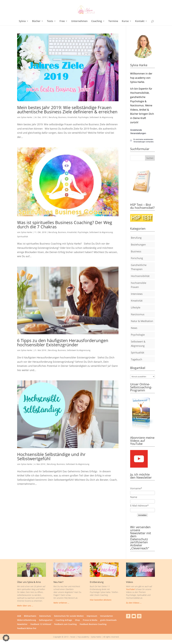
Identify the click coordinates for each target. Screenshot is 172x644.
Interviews (137, 294)
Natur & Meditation (142, 321)
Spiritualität (23, 236)
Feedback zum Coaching (65, 624)
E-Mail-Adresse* (139, 506)
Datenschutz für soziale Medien (69, 616)
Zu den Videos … (134, 603)
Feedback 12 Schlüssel (41, 624)
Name (134, 497)
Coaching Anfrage (64, 620)
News (134, 328)
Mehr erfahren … (61, 603)
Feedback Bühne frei (27, 628)
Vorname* (136, 488)
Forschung (137, 258)
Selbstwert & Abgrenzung (101, 117)
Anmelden (142, 515)
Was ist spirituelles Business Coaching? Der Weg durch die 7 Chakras (65, 225)
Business (62, 117)
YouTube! (130, 589)
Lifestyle (136, 307)
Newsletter (22, 624)
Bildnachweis (30, 616)
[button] (6, 638)
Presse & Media (90, 620)
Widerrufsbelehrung (27, 620)
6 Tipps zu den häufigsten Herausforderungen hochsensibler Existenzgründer (63, 343)
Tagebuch (136, 359)
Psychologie (83, 117)
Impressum (92, 616)
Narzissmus (138, 314)
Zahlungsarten (46, 620)
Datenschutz (45, 616)
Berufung (53, 117)
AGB (19, 616)
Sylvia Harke (27, 117)
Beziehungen (138, 245)
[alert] (142, 141)
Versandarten (107, 616)
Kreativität (72, 117)
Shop (77, 620)
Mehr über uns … (25, 606)
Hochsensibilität (140, 276)
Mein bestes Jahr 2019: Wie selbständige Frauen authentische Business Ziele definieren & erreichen (67, 110)
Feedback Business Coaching (93, 624)
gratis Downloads (108, 620)
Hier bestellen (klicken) (101, 600)
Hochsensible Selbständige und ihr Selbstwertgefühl (51, 456)
